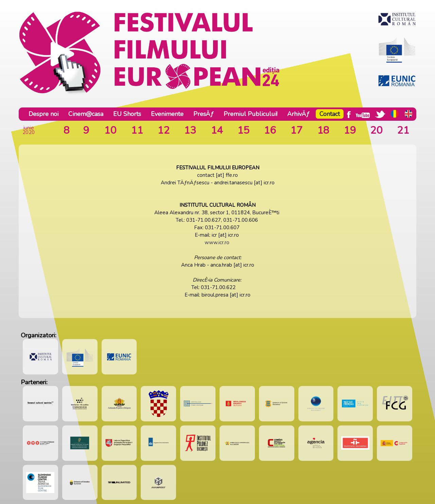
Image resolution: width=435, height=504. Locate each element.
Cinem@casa (86, 114)
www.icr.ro (217, 242)
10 (110, 130)
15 (243, 130)
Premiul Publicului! (250, 114)
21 (403, 130)
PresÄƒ (204, 114)
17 (296, 130)
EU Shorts (127, 114)
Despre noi (43, 114)
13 (190, 130)
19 (350, 130)
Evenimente (167, 114)
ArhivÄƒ (298, 114)
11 (137, 130)
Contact (330, 114)
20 (376, 130)
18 (323, 130)
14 (217, 130)
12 (163, 130)
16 (270, 130)
